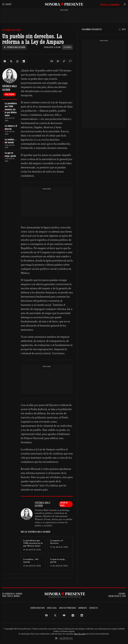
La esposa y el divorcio (57, 542)
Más (122, 29)
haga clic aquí (80, 634)
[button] (52, 61)
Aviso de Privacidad (68, 608)
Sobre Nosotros (38, 608)
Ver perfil (10, 94)
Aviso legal (52, 608)
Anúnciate (83, 608)
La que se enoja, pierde (58, 561)
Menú (7, 4)
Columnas (67, 47)
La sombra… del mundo (31, 561)
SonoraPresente (64, 4)
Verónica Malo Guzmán (14, 47)
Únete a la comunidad (110, 5)
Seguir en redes (64, 504)
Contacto (93, 608)
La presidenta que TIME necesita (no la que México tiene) (33, 543)
